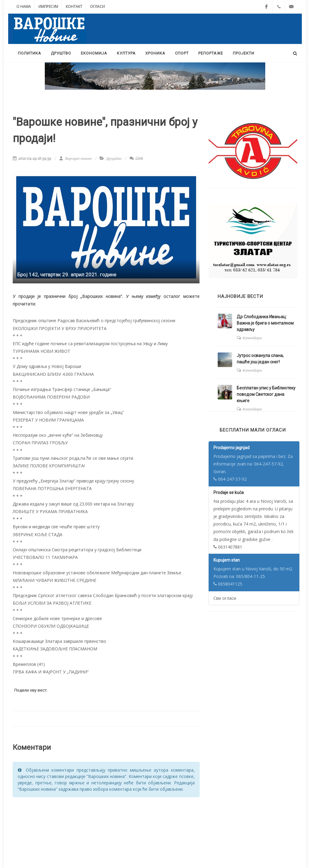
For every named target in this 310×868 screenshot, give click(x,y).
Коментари (252, 338)
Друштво (114, 158)
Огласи (97, 7)
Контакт (74, 7)
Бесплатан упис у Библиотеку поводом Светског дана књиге (266, 394)
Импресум (48, 7)
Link (136, 158)
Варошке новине (75, 158)
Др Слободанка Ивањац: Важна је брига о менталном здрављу (265, 323)
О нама (24, 7)
